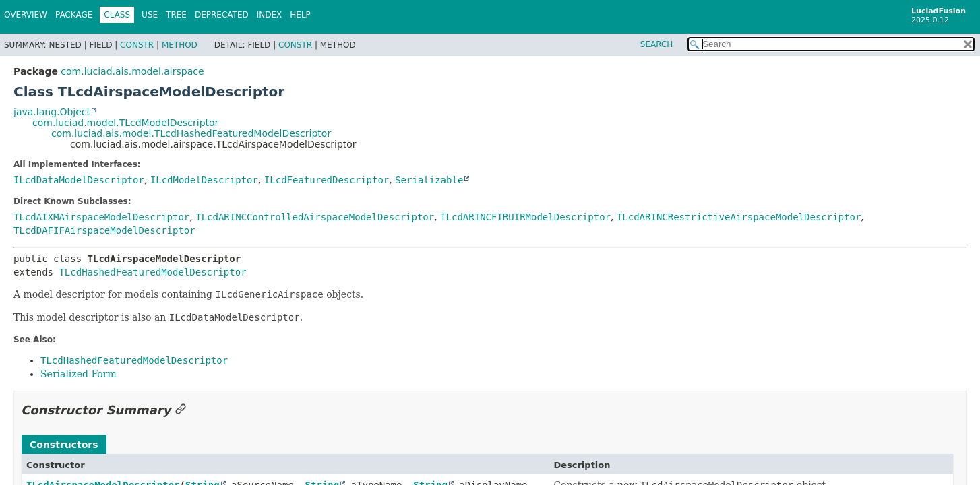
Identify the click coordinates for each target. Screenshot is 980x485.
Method (180, 45)
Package (74, 15)
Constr (137, 45)
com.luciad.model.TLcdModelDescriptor (125, 123)
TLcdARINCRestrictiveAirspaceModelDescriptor (739, 217)
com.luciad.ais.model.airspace (132, 71)
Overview (26, 15)
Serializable (429, 180)
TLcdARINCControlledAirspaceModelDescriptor (315, 217)
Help (300, 15)
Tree (176, 15)
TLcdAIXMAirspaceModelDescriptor (101, 217)
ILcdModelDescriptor (204, 180)
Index (270, 15)
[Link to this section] (181, 410)
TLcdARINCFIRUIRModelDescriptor (525, 217)
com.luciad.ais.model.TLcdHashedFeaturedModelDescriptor (191, 133)
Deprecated (222, 15)
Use (150, 15)
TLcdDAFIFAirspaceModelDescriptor (104, 230)
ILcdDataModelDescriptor (79, 180)
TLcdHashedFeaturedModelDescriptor (152, 272)
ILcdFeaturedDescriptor (327, 180)
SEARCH (657, 44)
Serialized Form (79, 374)
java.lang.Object (52, 112)
